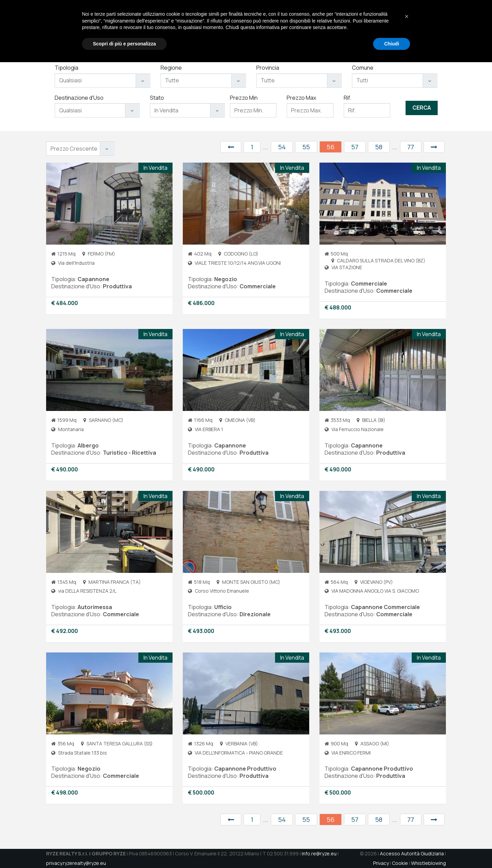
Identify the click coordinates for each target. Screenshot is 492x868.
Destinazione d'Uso (79, 98)
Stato (157, 98)
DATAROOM (429, 27)
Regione (171, 68)
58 (379, 147)
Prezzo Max (301, 98)
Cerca (422, 108)
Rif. (347, 98)
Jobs (374, 27)
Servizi (306, 27)
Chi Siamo (278, 27)
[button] (407, 822)
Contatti (398, 27)
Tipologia (66, 68)
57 (355, 147)
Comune (363, 68)
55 (306, 147)
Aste (355, 27)
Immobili (332, 27)
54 (282, 147)
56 (331, 147)
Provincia (268, 68)
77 (411, 147)
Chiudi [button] (392, 849)
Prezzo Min (244, 98)
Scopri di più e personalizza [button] (124, 849)
